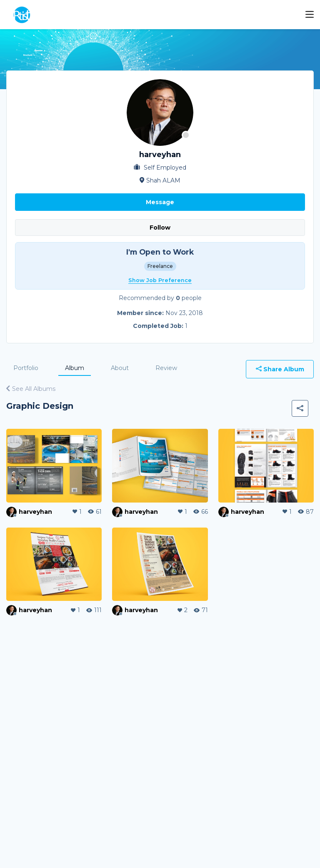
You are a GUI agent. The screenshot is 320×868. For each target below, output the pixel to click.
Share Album (280, 369)
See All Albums (31, 389)
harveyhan (35, 512)
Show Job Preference (160, 280)
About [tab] (120, 368)
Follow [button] (160, 228)
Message (160, 202)
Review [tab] (166, 368)
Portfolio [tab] (26, 368)
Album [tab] (75, 368)
